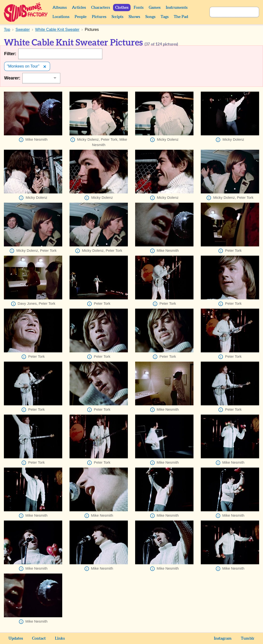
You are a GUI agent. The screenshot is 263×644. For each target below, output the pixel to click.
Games (155, 8)
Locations (61, 17)
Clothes (122, 8)
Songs (150, 17)
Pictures (99, 17)
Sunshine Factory (26, 12)
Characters (101, 8)
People (81, 17)
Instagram (223, 638)
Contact (39, 638)
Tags (165, 17)
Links (60, 638)
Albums (60, 8)
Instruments (177, 8)
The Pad (181, 17)
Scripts (117, 17)
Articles (79, 8)
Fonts (139, 8)
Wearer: (12, 78)
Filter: (10, 54)
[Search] (229, 12)
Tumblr (248, 638)
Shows (134, 17)
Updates (16, 638)
